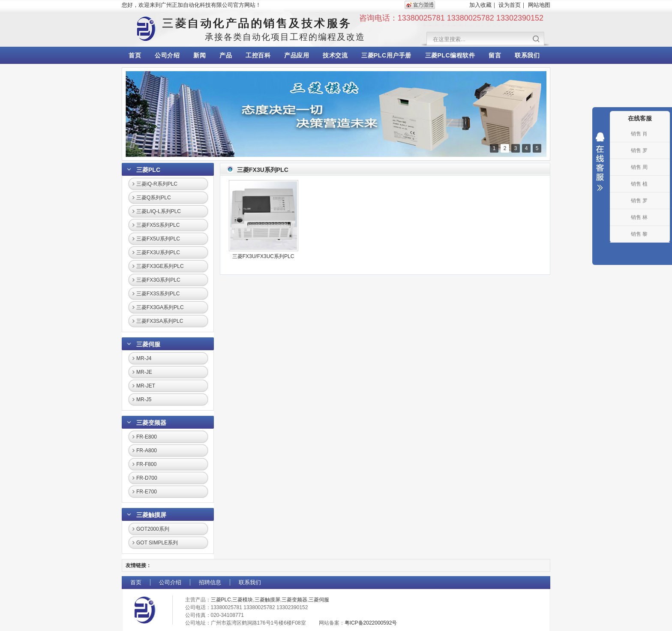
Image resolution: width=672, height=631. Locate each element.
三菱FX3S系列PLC (158, 294)
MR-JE (144, 372)
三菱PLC (148, 170)
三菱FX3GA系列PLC (160, 307)
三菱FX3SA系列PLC (160, 321)
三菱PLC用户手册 (386, 55)
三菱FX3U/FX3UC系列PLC (263, 256)
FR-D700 (147, 478)
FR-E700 (147, 492)
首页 (135, 55)
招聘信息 (210, 582)
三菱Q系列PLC (154, 198)
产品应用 (297, 55)
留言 (495, 55)
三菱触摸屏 (151, 515)
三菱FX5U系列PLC (158, 239)
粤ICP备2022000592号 (371, 623)
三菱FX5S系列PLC (158, 225)
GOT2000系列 (153, 529)
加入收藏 (480, 5)
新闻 (199, 55)
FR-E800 (147, 437)
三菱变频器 (151, 423)
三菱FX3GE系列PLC (160, 266)
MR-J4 (144, 358)
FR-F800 (146, 464)
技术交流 (335, 55)
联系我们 (527, 55)
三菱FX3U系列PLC (158, 252)
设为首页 (510, 5)
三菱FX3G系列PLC (158, 280)
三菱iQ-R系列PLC (157, 184)
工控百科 (258, 55)
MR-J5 (144, 400)
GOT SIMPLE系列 (157, 543)
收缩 (600, 162)
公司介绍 (167, 55)
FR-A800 (147, 451)
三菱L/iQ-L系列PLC (159, 211)
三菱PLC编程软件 (450, 55)
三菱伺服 (148, 344)
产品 (226, 55)
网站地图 (539, 5)
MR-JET (146, 386)
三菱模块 (243, 600)
